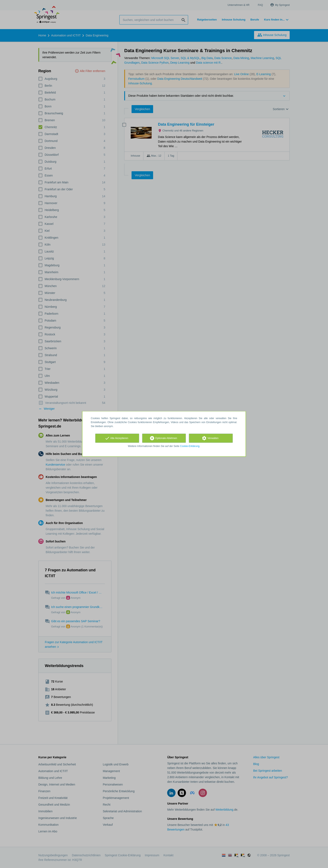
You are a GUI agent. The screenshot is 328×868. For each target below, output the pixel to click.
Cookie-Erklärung (190, 446)
